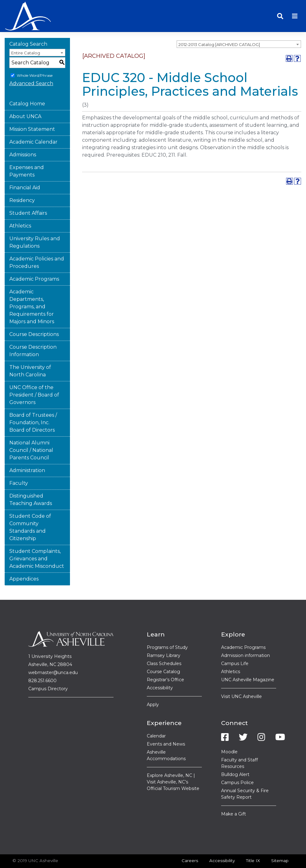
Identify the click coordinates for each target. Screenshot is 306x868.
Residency (22, 183)
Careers (190, 843)
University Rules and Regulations (35, 225)
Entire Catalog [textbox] (26, 35)
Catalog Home (27, 86)
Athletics (20, 208)
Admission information (246, 638)
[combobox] (239, 27)
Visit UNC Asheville (241, 679)
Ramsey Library (164, 638)
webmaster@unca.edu (53, 655)
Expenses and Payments (27, 154)
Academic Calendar (33, 124)
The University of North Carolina (30, 354)
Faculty (19, 466)
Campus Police (237, 765)
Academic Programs (34, 262)
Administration (27, 453)
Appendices (24, 561)
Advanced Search (31, 66)
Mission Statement (32, 112)
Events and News (166, 727)
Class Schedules (164, 646)
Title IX (253, 843)
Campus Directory (48, 672)
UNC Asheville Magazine (248, 662)
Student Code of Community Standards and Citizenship (30, 510)
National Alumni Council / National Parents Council (31, 433)
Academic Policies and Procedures (37, 245)
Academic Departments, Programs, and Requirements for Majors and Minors (32, 289)
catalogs (47, 859)
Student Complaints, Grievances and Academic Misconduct (37, 541)
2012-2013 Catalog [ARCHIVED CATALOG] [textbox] (219, 27)
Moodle (229, 734)
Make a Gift (234, 797)
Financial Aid (25, 170)
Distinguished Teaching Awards (31, 482)
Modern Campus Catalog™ (243, 859)
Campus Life (235, 646)
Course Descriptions (34, 317)
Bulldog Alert (235, 757)
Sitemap (280, 843)
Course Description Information (33, 333)
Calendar (156, 719)
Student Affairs (28, 196)
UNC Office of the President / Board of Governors (34, 377)
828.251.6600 (42, 664)
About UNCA (25, 99)
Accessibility (160, 670)
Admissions (23, 137)
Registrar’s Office (165, 662)
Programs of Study (167, 630)
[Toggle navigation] (295, 7)
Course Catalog (163, 654)
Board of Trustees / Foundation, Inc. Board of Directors (33, 405)
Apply (153, 687)
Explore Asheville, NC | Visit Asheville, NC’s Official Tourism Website (173, 765)
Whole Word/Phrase (35, 58)
